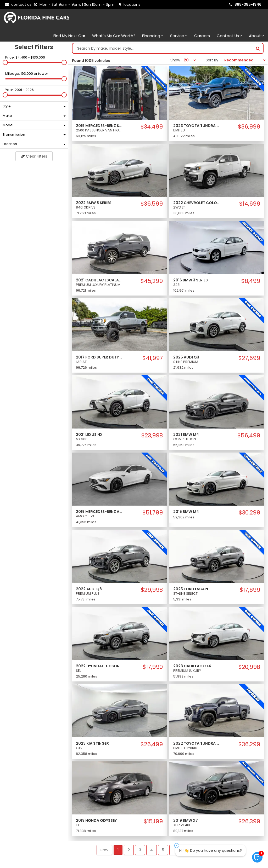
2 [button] (129, 850)
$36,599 (152, 204)
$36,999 (249, 127)
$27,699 (249, 358)
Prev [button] (104, 850)
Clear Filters (34, 156)
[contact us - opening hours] (75, 4)
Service (179, 36)
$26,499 (152, 744)
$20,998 (249, 667)
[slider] (5, 62)
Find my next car (69, 36)
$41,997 (153, 358)
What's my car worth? (114, 36)
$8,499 (251, 281)
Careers (202, 36)
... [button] (174, 850)
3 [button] (140, 850)
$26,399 (249, 821)
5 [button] (163, 850)
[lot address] (130, 4)
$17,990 (153, 667)
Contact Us (229, 36)
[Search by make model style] (163, 48)
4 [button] (152, 850)
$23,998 (152, 436)
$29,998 (152, 590)
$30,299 (249, 513)
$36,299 (249, 744)
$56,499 (249, 436)
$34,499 (152, 127)
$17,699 (250, 590)
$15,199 (153, 821)
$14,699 (250, 204)
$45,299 (152, 281)
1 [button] (118, 850)
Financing (153, 36)
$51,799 (153, 513)
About (256, 36)
